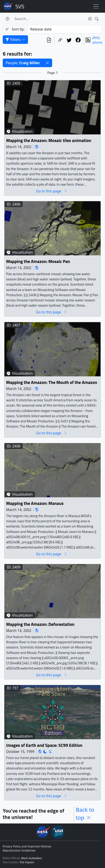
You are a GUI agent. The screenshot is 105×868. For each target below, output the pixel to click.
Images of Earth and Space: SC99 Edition (44, 745)
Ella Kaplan (27, 862)
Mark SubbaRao (32, 858)
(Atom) (97, 42)
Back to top (85, 814)
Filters (15, 40)
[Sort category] (65, 29)
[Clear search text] (89, 19)
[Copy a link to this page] (60, 40)
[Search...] (49, 19)
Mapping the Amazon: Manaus (35, 503)
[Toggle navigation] (96, 6)
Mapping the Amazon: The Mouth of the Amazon (52, 382)
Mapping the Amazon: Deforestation (40, 624)
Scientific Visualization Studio (20, 6)
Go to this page (51, 191)
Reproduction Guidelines (19, 851)
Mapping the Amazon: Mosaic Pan (38, 261)
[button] (47, 63)
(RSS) (96, 38)
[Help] (7, 19)
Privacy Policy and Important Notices (27, 847)
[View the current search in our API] (49, 40)
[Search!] (97, 19)
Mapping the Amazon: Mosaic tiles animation (49, 141)
